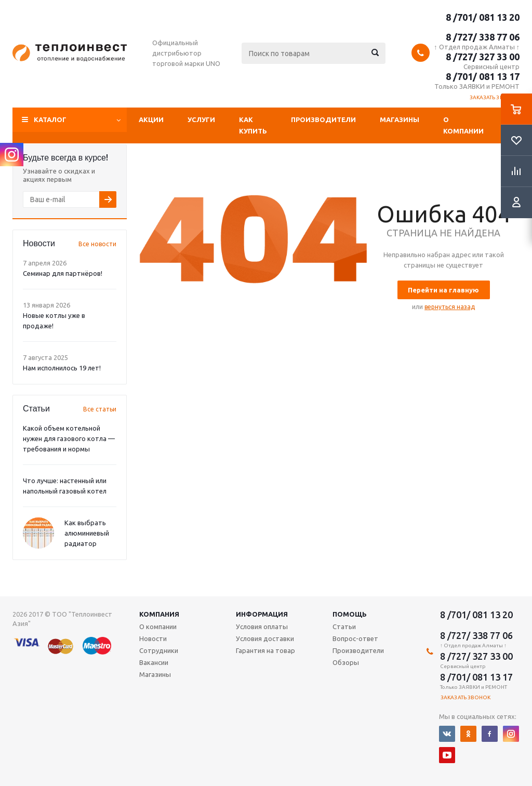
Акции (151, 119)
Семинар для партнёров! (63, 273)
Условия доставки (265, 638)
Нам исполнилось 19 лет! (62, 368)
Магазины (400, 119)
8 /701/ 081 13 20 (483, 17)
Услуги (201, 119)
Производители (323, 119)
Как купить (253, 125)
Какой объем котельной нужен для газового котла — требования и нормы (69, 438)
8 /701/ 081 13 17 (483, 76)
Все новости (97, 244)
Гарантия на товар (265, 650)
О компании (463, 125)
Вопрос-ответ (355, 638)
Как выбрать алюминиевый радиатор (87, 533)
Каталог (50, 119)
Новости (153, 638)
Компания (159, 614)
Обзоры (346, 662)
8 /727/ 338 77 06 (483, 37)
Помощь (350, 614)
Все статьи (100, 409)
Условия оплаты (262, 627)
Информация (262, 614)
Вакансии (154, 662)
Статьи (344, 627)
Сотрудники (159, 650)
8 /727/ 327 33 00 (483, 57)
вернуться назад (450, 307)
